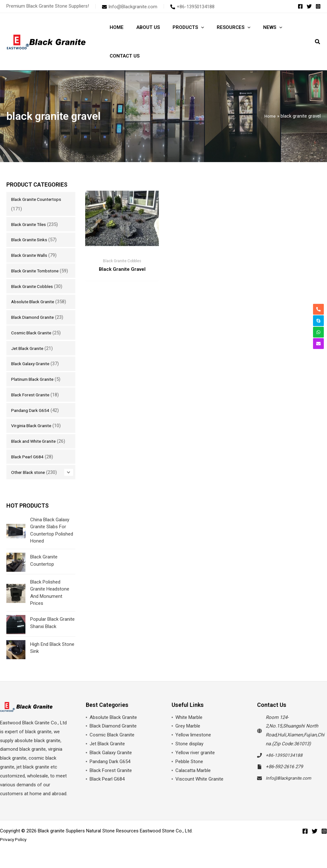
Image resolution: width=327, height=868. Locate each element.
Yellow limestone (193, 745)
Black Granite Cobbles (34, 296)
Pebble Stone (189, 771)
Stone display (189, 754)
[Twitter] (309, 6)
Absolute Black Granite (35, 311)
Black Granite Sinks (31, 240)
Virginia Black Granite (33, 435)
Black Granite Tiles (30, 224)
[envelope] (130, 7)
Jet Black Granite (29, 358)
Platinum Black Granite (34, 389)
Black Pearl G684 (29, 466)
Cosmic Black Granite (34, 342)
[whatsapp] (318, 332)
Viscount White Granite (199, 789)
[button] (193, 27)
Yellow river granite (195, 762)
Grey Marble (188, 736)
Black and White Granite (36, 451)
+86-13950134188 (284, 765)
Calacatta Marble (193, 780)
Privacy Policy (14, 849)
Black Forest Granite (32, 404)
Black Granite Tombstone (37, 271)
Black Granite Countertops (39, 199)
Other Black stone (30, 482)
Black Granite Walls (31, 255)
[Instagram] (318, 6)
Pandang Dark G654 (31, 420)
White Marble (189, 727)
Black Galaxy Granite (32, 373)
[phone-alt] (192, 7)
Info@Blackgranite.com (290, 788)
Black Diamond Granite (35, 327)
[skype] (318, 321)
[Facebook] (300, 6)
